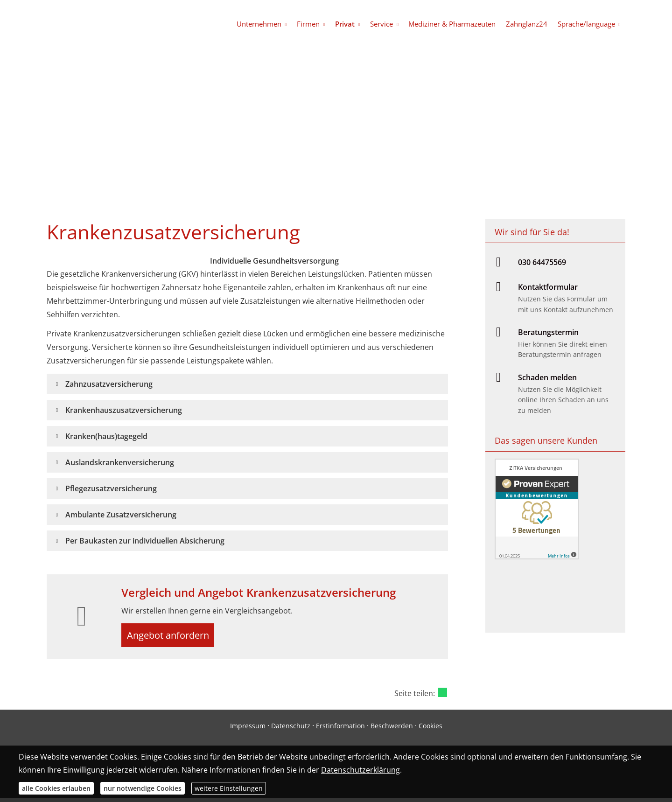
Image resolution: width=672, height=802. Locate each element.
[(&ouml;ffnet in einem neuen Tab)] (537, 557)
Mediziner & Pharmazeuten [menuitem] (456, 24)
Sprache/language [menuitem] (587, 24)
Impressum (248, 729)
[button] (109, 384)
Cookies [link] (430, 729)
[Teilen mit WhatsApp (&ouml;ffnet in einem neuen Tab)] (442, 696)
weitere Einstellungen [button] (229, 788)
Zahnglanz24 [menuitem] (529, 24)
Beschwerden (392, 729)
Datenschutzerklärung (360, 770)
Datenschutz (291, 729)
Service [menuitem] (388, 24)
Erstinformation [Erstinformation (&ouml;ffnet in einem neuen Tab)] (340, 729)
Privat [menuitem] (352, 24)
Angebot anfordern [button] (173, 637)
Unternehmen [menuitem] (270, 24)
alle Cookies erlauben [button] (56, 788)
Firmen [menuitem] (317, 24)
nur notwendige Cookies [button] (143, 788)
